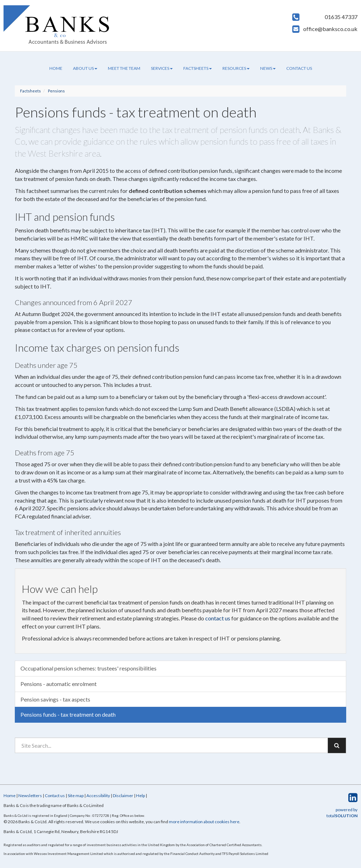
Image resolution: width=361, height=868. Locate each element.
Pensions (56, 91)
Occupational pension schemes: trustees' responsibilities (88, 668)
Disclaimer (123, 796)
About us (85, 68)
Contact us (299, 68)
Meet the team (124, 68)
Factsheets (198, 68)
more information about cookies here (204, 822)
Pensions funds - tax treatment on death (68, 714)
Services (162, 68)
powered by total (342, 813)
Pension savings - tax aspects (55, 699)
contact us (218, 618)
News (268, 68)
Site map (76, 796)
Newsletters (30, 796)
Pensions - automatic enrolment (59, 684)
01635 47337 (341, 17)
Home (56, 68)
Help (140, 796)
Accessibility (98, 796)
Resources (236, 68)
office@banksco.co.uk (330, 29)
